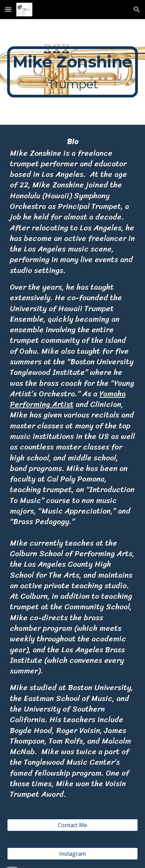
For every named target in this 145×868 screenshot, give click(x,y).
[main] (73, 72)
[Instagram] (73, 854)
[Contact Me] (73, 825)
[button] (8, 9)
